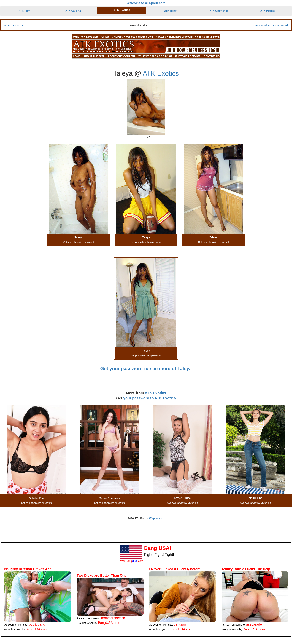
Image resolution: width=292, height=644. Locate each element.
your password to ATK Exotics (150, 398)
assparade (254, 624)
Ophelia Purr (36, 498)
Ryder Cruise (182, 498)
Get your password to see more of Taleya (146, 369)
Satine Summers (110, 498)
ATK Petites (268, 11)
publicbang (37, 624)
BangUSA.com (37, 629)
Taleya (79, 237)
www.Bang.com (131, 561)
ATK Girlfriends (219, 11)
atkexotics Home (14, 25)
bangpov (180, 624)
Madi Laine (256, 498)
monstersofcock (113, 618)
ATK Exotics (122, 10)
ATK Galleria (73, 11)
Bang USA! (158, 548)
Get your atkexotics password (271, 25)
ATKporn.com (156, 518)
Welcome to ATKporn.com (146, 3)
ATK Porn (25, 11)
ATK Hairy (170, 11)
